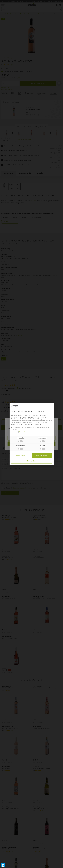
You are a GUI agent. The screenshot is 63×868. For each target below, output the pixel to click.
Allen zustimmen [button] (42, 455)
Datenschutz (23, 432)
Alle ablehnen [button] (21, 455)
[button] (3, 865)
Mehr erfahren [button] (32, 461)
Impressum (14, 432)
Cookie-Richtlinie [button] (19, 423)
